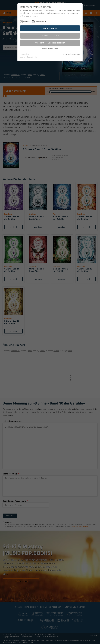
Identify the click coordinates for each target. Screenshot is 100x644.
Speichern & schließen (50, 35)
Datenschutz (75, 54)
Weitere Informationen (50, 49)
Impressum (66, 54)
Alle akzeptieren (50, 28)
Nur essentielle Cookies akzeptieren (50, 43)
